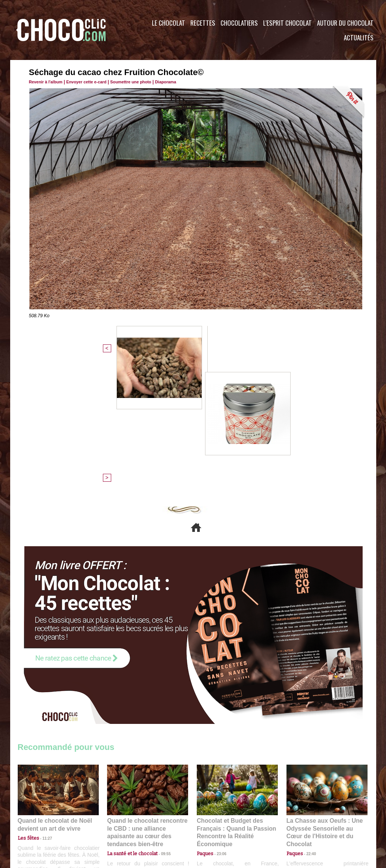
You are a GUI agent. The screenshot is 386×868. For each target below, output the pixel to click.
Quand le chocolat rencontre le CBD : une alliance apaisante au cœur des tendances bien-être (147, 699)
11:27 (43, 709)
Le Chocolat (168, 23)
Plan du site (214, 822)
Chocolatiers (239, 23)
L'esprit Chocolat (287, 23)
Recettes (203, 23)
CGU (118, 822)
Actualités (359, 38)
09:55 (160, 716)
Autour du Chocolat (345, 23)
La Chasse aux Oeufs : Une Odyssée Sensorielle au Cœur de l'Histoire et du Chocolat (324, 699)
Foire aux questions (309, 822)
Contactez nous (41, 822)
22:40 (308, 716)
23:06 (219, 723)
